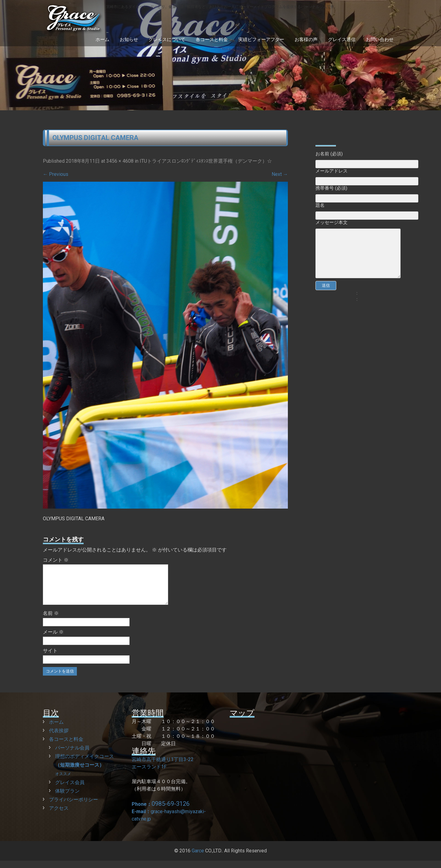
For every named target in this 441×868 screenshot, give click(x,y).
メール (53, 639)
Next (280, 174)
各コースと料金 (212, 40)
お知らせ (129, 40)
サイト (50, 658)
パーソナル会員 (72, 755)
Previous (56, 174)
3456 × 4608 (120, 161)
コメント (56, 560)
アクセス (59, 815)
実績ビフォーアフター (261, 40)
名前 (51, 621)
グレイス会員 (70, 790)
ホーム (102, 40)
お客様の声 (306, 40)
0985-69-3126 (171, 811)
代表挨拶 (59, 738)
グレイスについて (167, 40)
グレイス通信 (342, 40)
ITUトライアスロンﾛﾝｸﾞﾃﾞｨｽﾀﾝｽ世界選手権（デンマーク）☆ (206, 161)
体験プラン (67, 798)
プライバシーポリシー (73, 807)
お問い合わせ (380, 40)
